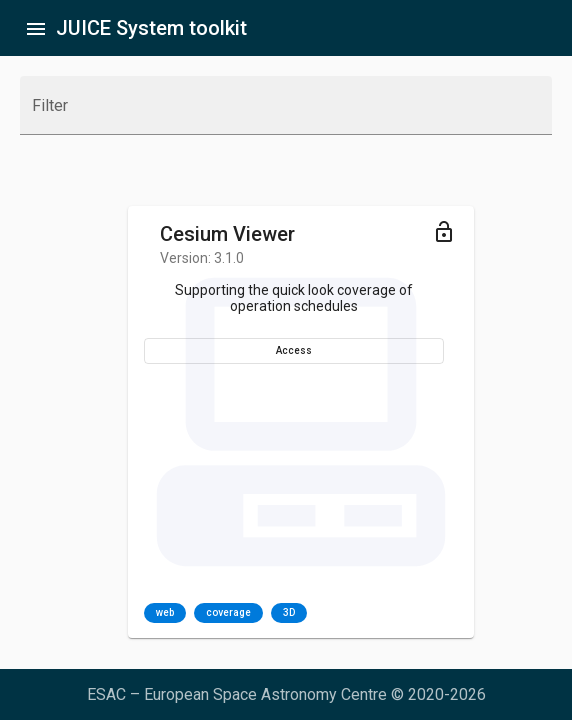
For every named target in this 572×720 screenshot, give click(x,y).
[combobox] (286, 114)
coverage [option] (228, 613)
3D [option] (289, 613)
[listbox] (225, 613)
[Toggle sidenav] (36, 28)
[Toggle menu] (444, 231)
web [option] (165, 613)
